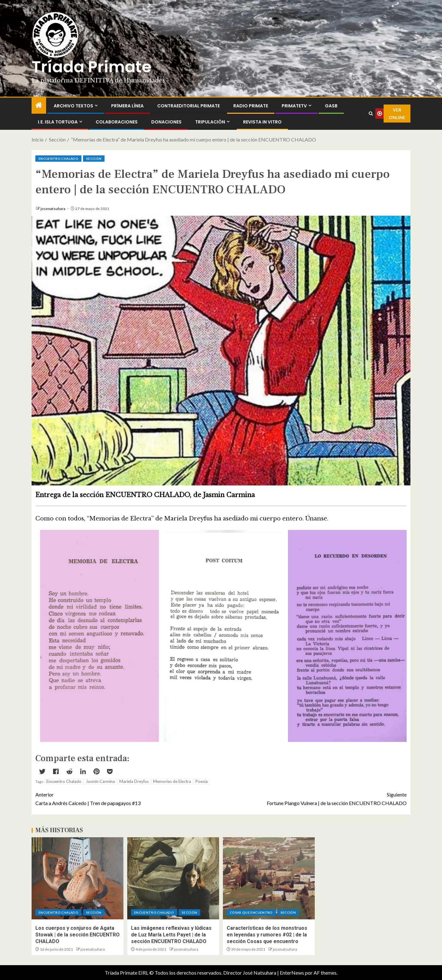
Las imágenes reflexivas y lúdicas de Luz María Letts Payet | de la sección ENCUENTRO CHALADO (171, 935)
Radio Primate (251, 106)
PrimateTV (294, 106)
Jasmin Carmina (100, 781)
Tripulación (210, 122)
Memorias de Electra (172, 781)
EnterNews (292, 973)
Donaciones (166, 122)
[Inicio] (39, 105)
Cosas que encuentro (251, 912)
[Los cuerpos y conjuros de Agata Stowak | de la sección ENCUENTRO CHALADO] (78, 878)
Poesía (202, 781)
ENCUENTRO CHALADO (58, 159)
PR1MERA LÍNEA (127, 106)
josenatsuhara (53, 209)
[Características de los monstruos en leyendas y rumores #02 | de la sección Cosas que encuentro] (269, 878)
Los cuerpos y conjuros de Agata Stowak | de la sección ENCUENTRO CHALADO (78, 935)
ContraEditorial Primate (188, 106)
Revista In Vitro (262, 122)
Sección (94, 159)
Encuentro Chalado (64, 781)
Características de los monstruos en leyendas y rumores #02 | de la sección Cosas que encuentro (267, 935)
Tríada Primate (92, 67)
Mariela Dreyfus (134, 781)
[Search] (371, 114)
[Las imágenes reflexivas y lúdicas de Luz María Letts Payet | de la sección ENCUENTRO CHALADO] (173, 878)
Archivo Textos (73, 106)
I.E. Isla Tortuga (58, 122)
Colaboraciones (117, 122)
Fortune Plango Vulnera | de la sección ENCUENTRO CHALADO (314, 798)
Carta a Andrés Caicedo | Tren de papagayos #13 (128, 798)
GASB (331, 106)
